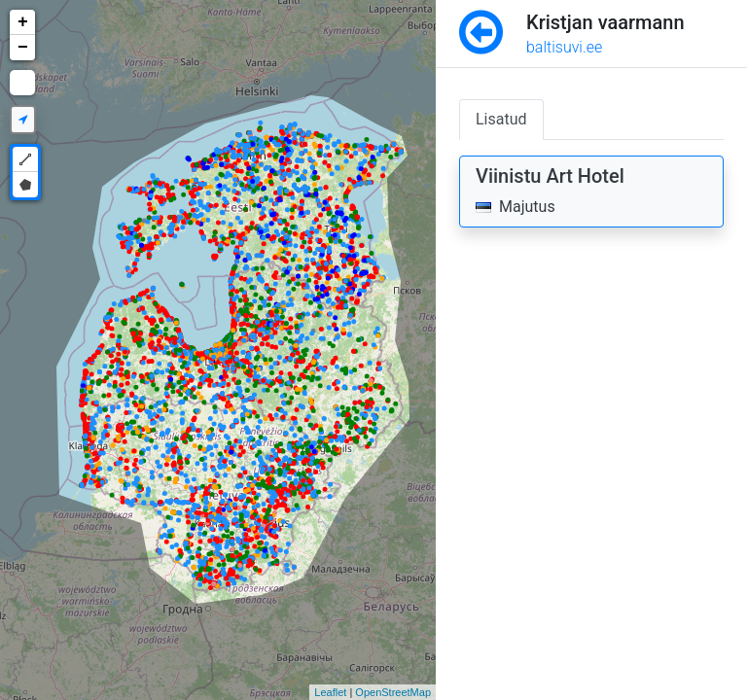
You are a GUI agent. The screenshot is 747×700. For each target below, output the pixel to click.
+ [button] (23, 22)
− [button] (23, 48)
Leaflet (330, 692)
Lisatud (501, 119)
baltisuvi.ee (564, 47)
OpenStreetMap (393, 692)
